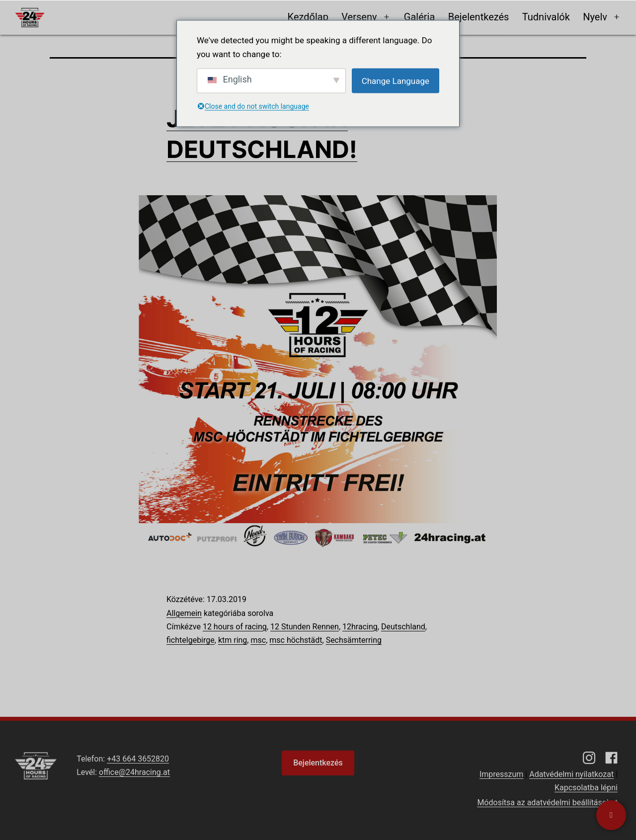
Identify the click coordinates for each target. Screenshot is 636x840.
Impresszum (501, 774)
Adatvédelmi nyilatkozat (571, 774)
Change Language (396, 80)
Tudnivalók (546, 17)
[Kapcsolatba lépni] (611, 815)
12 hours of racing (235, 627)
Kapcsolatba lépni (586, 788)
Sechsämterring (354, 640)
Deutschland (403, 627)
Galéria (420, 17)
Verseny (359, 17)
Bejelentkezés (479, 17)
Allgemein (184, 613)
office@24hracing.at (134, 772)
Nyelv (595, 17)
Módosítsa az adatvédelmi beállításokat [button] (547, 802)
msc (258, 640)
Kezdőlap (308, 17)
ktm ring (233, 640)
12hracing (360, 627)
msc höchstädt (296, 640)
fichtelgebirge (191, 640)
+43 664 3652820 (138, 759)
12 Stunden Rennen (305, 627)
